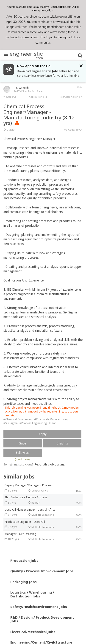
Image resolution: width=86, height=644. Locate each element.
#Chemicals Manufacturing (51, 419)
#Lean (53, 423)
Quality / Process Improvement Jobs (42, 571)
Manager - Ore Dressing (21, 534)
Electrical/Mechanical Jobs (33, 632)
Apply (43, 434)
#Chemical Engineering (18, 419)
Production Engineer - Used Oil (25, 522)
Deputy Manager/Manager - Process (29, 485)
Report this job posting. (50, 464)
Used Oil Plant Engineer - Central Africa (30, 510)
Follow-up (23, 453)
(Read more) (23, 459)
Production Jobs (24, 560)
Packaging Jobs (24, 582)
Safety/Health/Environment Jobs (39, 607)
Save (23, 443)
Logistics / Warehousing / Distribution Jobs (32, 594)
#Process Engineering (33, 423)
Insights (62, 443)
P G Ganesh (21, 88)
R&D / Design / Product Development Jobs (42, 619)
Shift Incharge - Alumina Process (26, 497)
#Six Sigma (11, 423)
